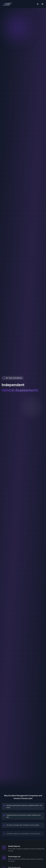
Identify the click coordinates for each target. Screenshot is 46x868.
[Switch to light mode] (38, 4)
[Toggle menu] (42, 4)
